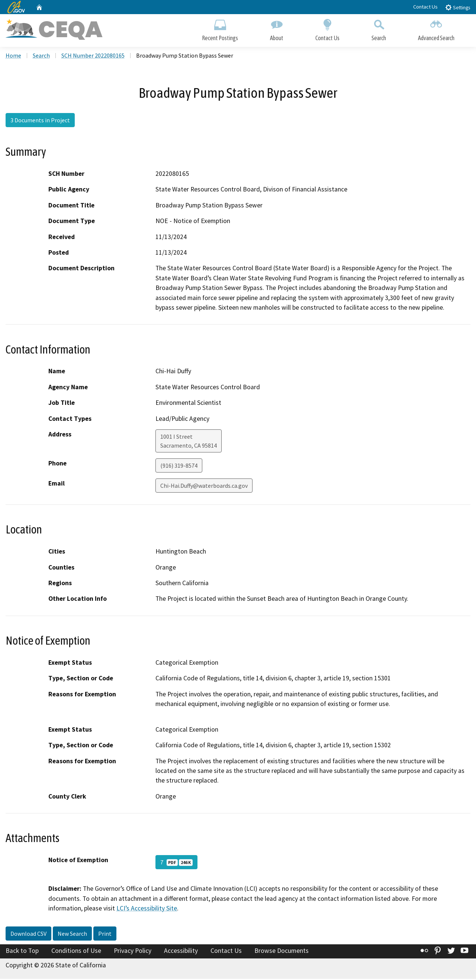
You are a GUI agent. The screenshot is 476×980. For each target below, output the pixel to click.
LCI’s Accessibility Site (147, 909)
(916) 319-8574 (179, 466)
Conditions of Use (76, 951)
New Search (72, 934)
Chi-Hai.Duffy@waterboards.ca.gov (204, 486)
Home (13, 56)
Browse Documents (282, 951)
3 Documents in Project (40, 121)
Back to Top (22, 951)
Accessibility (181, 951)
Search (379, 29)
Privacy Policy (133, 951)
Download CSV (28, 934)
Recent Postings (220, 29)
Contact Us (425, 7)
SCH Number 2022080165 (93, 56)
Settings (458, 7)
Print (105, 934)
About (277, 29)
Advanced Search (436, 29)
